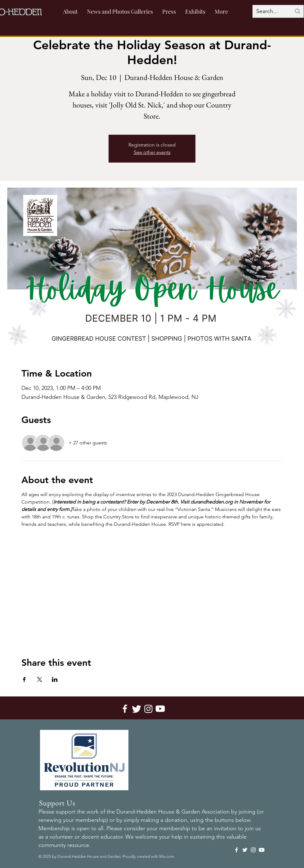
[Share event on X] (40, 679)
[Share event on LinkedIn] (55, 679)
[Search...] (269, 11)
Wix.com (167, 856)
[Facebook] (125, 709)
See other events (152, 152)
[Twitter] (137, 709)
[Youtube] (160, 709)
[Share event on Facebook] (24, 679)
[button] (169, 11)
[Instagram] (148, 709)
